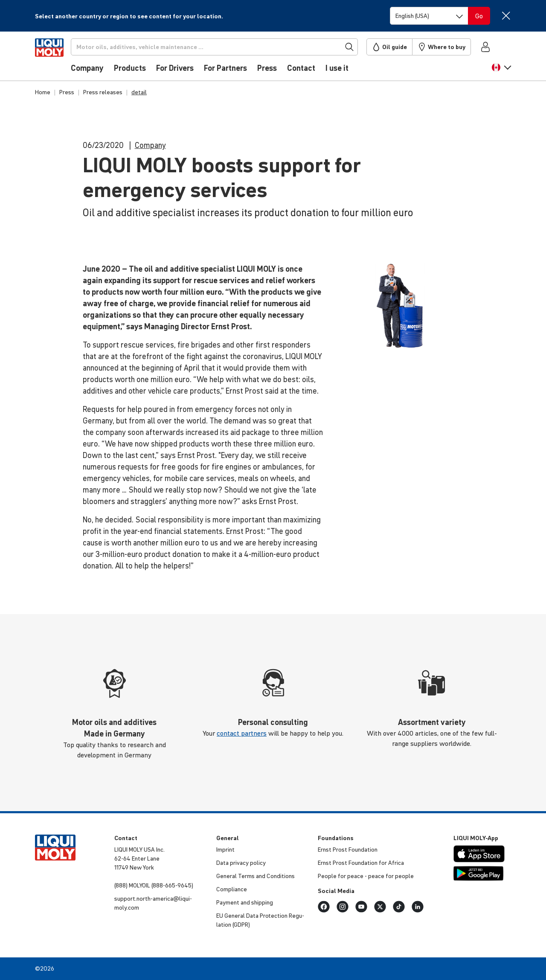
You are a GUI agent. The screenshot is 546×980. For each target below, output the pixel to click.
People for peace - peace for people (366, 876)
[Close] (506, 16)
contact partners (242, 733)
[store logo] (61, 58)
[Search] (227, 47)
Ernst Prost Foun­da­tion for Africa (361, 863)
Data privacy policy (241, 863)
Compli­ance (232, 889)
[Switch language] (429, 16)
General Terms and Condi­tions (256, 876)
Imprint (225, 850)
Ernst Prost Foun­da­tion (348, 850)
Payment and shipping (245, 902)
